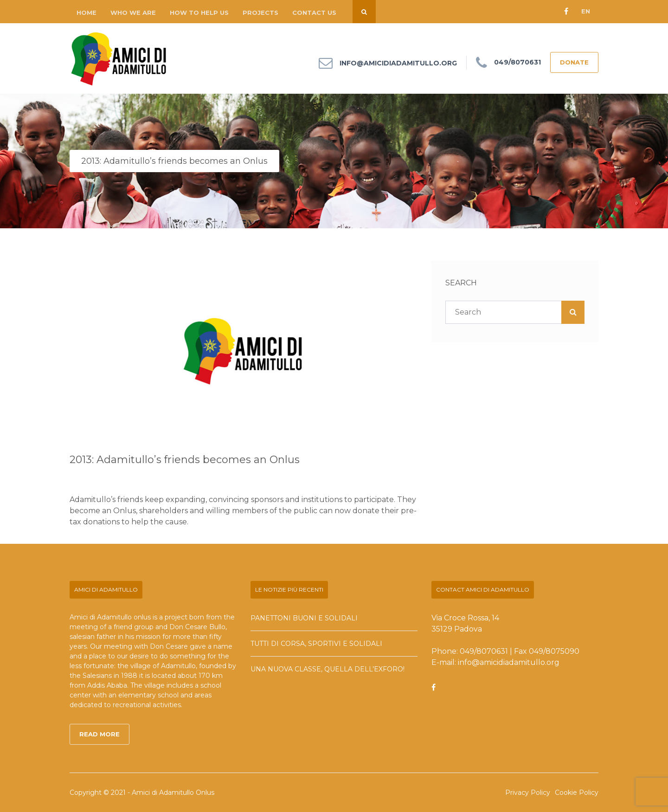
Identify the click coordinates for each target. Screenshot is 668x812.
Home (87, 13)
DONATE (574, 62)
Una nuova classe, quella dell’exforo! (328, 669)
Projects (260, 13)
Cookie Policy (577, 793)
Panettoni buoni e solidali (304, 618)
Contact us (314, 13)
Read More (100, 734)
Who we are (133, 13)
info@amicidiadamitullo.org (398, 63)
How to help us (199, 13)
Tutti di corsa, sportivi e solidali (316, 644)
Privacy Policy (528, 793)
